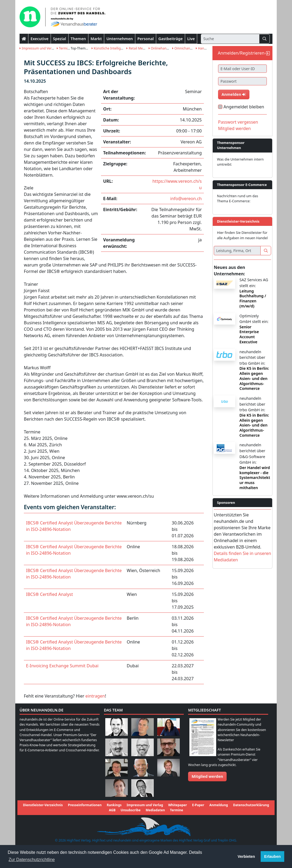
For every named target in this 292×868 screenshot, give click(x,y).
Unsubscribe (130, 810)
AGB (112, 810)
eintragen (95, 696)
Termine (64, 48)
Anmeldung (218, 805)
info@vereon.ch (186, 199)
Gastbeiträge (171, 39)
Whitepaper (178, 805)
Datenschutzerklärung (251, 805)
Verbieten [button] (246, 856)
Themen (78, 39)
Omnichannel (184, 48)
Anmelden (234, 94)
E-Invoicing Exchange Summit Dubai (62, 666)
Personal (146, 39)
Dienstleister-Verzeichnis (43, 805)
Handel (202, 48)
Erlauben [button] (272, 856)
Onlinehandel (160, 48)
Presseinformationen (85, 805)
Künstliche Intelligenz (109, 48)
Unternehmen (120, 39)
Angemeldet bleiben (244, 107)
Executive (40, 39)
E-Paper (198, 805)
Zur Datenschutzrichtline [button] (32, 860)
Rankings (114, 805)
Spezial (60, 39)
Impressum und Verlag (38, 48)
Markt (96, 39)
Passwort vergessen (238, 122)
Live (191, 39)
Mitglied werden (234, 128)
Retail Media (137, 48)
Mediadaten (155, 810)
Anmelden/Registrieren (241, 53)
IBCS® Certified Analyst (49, 594)
